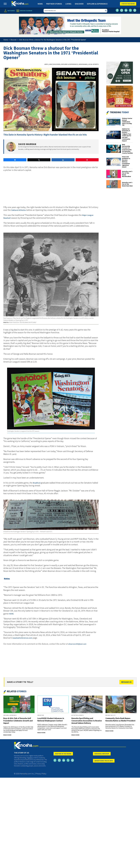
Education (41, 715)
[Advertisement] (51, 190)
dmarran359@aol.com (77, 644)
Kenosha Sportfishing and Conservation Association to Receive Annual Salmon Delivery (87, 721)
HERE (11, 614)
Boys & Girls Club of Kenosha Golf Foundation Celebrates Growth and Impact (18, 721)
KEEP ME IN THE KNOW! (63, 754)
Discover (79, 4)
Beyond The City (110, 715)
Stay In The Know (128, 4)
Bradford (37, 483)
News (40, 4)
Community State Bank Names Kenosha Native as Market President (120, 719)
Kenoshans (83, 64)
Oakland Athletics (19, 210)
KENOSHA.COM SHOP (102, 754)
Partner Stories (54, 4)
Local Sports (93, 64)
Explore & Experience (97, 4)
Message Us (126, 682)
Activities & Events (78, 715)
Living (68, 4)
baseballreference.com (22, 638)
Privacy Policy (41, 774)
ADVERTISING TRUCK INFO (104, 761)
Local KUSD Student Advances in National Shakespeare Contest (51, 719)
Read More (7, 735)
